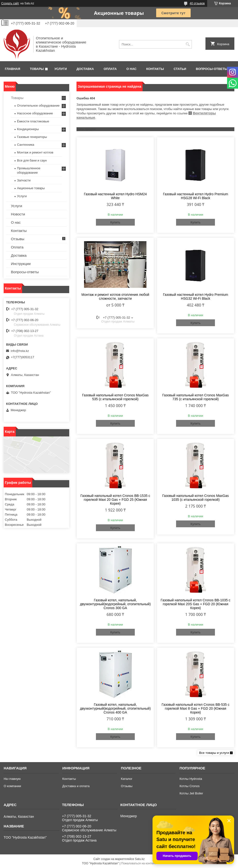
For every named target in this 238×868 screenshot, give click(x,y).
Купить (115, 222)
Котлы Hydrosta (191, 779)
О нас (132, 69)
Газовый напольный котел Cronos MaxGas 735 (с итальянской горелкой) (195, 397)
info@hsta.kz (20, 351)
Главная (13, 69)
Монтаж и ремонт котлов (35, 152)
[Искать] (188, 44)
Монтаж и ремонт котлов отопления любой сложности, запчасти (115, 297)
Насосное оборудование (35, 113)
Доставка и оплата (76, 786)
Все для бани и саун (32, 160)
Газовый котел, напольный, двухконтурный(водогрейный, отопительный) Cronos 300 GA (115, 604)
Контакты (155, 69)
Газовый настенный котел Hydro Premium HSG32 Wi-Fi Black (195, 297)
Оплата (110, 69)
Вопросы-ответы (212, 69)
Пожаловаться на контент (139, 863)
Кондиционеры (28, 129)
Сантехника (26, 145)
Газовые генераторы (32, 137)
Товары (37, 69)
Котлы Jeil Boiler (191, 793)
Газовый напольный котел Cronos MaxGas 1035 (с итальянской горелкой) (195, 498)
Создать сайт (10, 3)
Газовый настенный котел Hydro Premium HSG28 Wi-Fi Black (195, 196)
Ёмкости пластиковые (33, 121)
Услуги (61, 69)
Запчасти (24, 180)
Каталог (127, 779)
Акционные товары (31, 188)
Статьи (180, 69)
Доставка (85, 69)
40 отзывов (197, 3)
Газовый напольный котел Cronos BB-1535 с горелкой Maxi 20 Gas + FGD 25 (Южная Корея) (115, 500)
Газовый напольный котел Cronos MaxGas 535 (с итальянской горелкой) (115, 397)
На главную (12, 779)
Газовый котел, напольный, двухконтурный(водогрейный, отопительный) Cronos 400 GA (115, 708)
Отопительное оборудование (38, 106)
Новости (18, 214)
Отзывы (18, 239)
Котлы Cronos (190, 786)
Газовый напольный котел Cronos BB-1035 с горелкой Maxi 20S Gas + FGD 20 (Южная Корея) (196, 604)
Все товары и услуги (214, 753)
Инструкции (21, 264)
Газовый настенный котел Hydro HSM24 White (115, 196)
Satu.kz (140, 859)
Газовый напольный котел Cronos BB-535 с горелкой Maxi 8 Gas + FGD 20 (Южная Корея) (196, 708)
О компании (12, 786)
